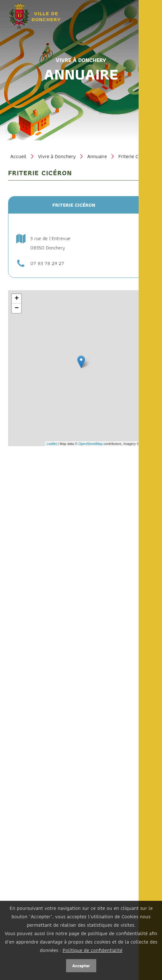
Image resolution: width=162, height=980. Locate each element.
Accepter (81, 966)
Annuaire (97, 156)
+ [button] (17, 299)
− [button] (17, 308)
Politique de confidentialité (93, 950)
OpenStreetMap (91, 444)
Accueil (18, 156)
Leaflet (52, 444)
